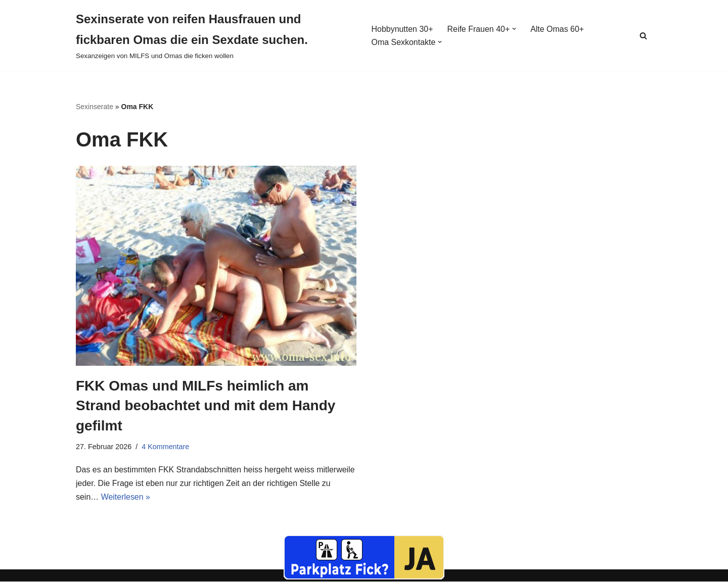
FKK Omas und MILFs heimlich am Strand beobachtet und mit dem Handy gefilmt (206, 405)
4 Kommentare (165, 447)
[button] (515, 29)
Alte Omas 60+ (558, 29)
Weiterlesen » (126, 497)
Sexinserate (95, 107)
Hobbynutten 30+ (402, 29)
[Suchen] (643, 36)
